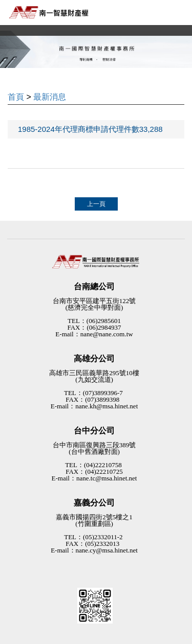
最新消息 (50, 97)
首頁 (16, 97)
